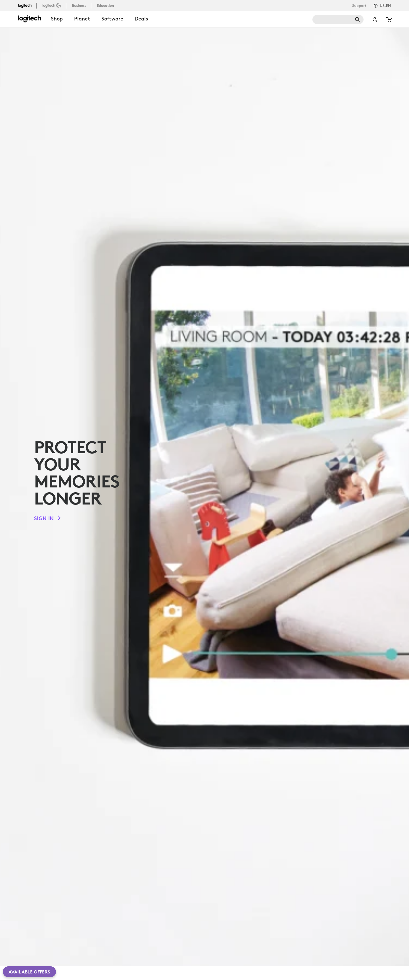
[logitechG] (52, 5)
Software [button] (112, 19)
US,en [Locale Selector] (385, 6)
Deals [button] (141, 19)
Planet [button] (82, 19)
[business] (80, 5)
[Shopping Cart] (389, 19)
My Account (375, 19)
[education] (106, 5)
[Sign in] (48, 518)
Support (359, 6)
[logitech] (27, 5)
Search (338, 19)
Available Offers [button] (29, 972)
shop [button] (57, 19)
